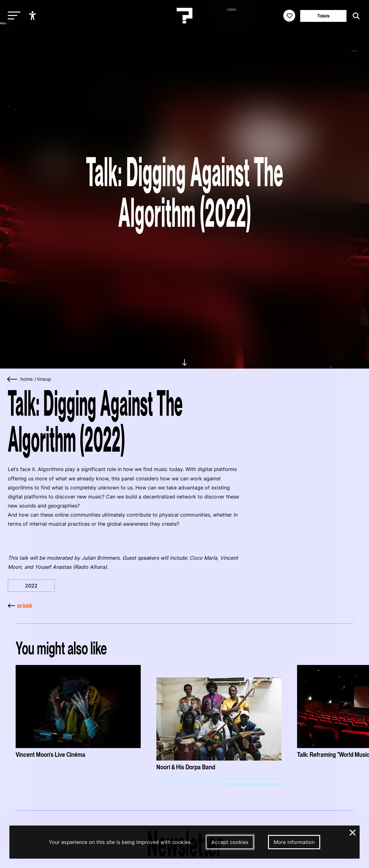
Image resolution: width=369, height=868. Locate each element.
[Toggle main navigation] (13, 16)
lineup (44, 379)
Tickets (324, 16)
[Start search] (355, 16)
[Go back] (13, 379)
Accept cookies (230, 842)
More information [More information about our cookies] (294, 842)
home (27, 379)
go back (20, 605)
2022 (31, 586)
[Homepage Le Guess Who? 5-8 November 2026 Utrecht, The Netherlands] (184, 16)
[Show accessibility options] (33, 16)
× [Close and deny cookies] (353, 832)
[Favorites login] (289, 16)
